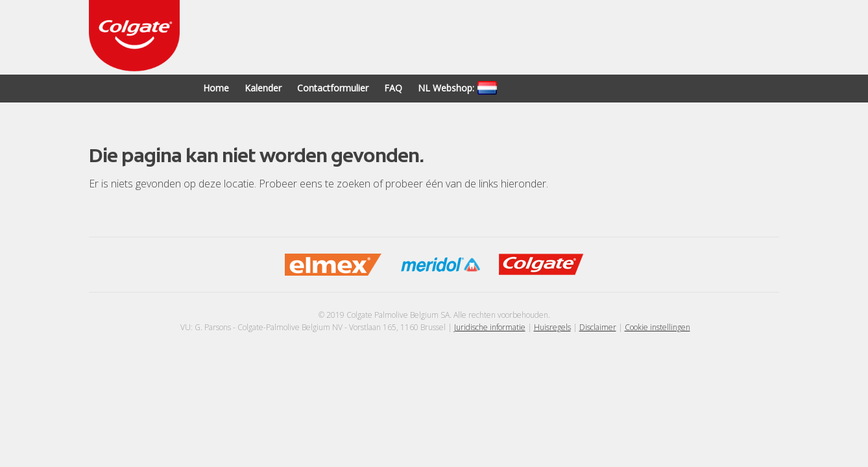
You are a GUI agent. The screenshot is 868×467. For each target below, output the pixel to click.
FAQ (393, 88)
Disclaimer (598, 327)
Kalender (263, 88)
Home (216, 88)
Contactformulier (333, 88)
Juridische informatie (490, 327)
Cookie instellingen (657, 327)
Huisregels (552, 327)
